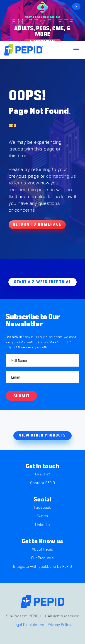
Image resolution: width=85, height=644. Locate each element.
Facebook (42, 508)
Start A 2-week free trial (42, 282)
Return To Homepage (37, 224)
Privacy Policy (59, 625)
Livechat (42, 474)
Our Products (42, 558)
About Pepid (42, 549)
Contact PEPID (42, 483)
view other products (42, 435)
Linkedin (42, 525)
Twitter (42, 516)
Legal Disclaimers (28, 625)
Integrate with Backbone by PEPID (42, 567)
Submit (21, 396)
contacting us (61, 176)
